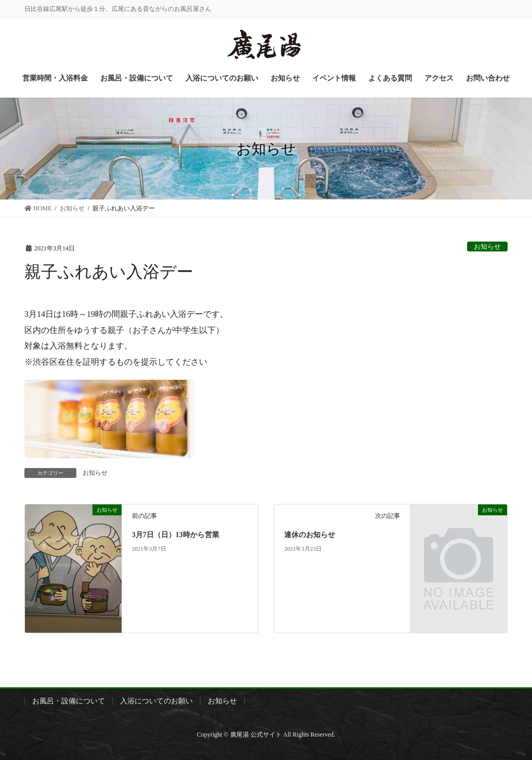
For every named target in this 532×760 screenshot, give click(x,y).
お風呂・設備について (69, 701)
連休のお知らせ (310, 535)
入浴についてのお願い (156, 701)
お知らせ (487, 247)
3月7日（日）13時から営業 (176, 535)
